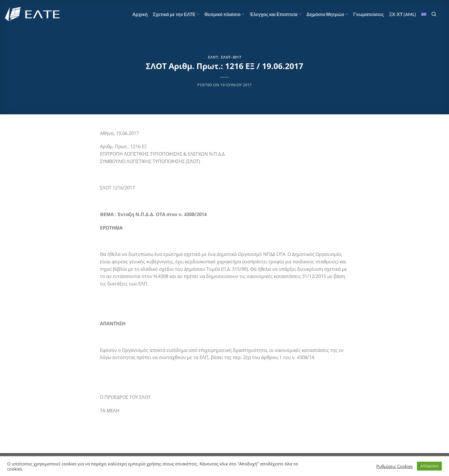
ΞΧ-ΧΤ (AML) (403, 14)
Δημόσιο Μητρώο (327, 14)
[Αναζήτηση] (434, 14)
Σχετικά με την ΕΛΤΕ (176, 14)
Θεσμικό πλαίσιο (224, 14)
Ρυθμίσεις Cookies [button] (394, 466)
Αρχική (140, 14)
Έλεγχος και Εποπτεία (275, 14)
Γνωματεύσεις (369, 14)
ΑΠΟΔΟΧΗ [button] (429, 466)
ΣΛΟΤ (213, 57)
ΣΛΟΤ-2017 (231, 57)
